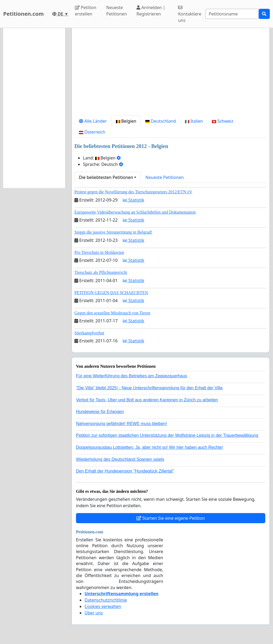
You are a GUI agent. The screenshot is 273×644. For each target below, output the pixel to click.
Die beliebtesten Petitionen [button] (106, 177)
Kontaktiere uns (190, 14)
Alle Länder (93, 121)
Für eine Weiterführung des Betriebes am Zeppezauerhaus (132, 376)
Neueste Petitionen (117, 11)
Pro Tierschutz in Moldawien (99, 252)
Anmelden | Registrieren (151, 11)
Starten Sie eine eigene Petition (171, 518)
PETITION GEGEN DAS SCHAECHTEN (111, 293)
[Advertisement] (171, 74)
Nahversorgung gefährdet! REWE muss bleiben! (122, 424)
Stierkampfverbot (89, 333)
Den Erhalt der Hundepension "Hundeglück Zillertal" (125, 471)
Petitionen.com (23, 14)
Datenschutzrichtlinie (106, 600)
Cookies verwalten (103, 606)
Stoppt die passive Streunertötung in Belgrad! (113, 232)
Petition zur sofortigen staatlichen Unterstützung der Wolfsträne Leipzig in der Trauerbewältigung (167, 435)
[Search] (232, 14)
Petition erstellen (86, 11)
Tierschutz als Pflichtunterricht (101, 272)
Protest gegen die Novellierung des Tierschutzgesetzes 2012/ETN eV (133, 192)
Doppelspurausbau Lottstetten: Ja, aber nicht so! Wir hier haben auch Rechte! (149, 447)
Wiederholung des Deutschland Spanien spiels (120, 459)
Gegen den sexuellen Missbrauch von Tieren (112, 313)
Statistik (134, 200)
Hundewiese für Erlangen (100, 412)
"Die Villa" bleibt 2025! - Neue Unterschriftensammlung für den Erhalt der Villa (149, 388)
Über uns (94, 613)
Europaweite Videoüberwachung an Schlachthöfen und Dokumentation (135, 212)
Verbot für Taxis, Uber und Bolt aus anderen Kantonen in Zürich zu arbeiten (147, 400)
